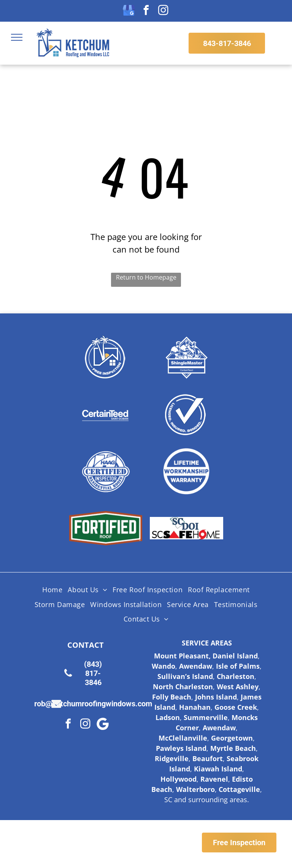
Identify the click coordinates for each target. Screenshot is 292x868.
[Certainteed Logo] (106, 414)
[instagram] (163, 11)
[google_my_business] (129, 11)
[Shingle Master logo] (186, 357)
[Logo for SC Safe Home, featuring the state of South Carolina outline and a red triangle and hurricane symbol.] (186, 528)
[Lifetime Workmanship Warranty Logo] (186, 471)
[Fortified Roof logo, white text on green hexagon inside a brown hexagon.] (106, 528)
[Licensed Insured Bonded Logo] (186, 414)
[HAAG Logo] (106, 471)
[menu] (17, 37)
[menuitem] (52, 590)
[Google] (103, 725)
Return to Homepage (146, 277)
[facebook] (146, 11)
